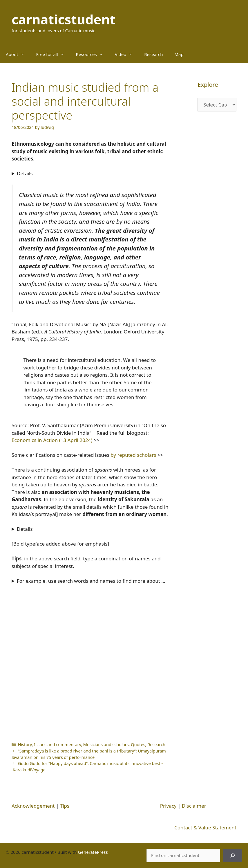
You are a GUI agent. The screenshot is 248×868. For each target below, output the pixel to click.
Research (153, 54)
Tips (65, 806)
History (25, 745)
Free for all (53, 54)
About (18, 54)
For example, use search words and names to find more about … (91, 581)
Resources (93, 54)
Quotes (138, 745)
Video (127, 54)
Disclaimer (194, 806)
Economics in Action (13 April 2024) (52, 440)
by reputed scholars (133, 455)
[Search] (233, 856)
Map (179, 54)
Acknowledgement (33, 806)
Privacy (168, 806)
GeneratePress (93, 852)
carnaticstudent (64, 19)
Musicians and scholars (106, 745)
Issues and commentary (57, 745)
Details (25, 173)
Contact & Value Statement (205, 828)
